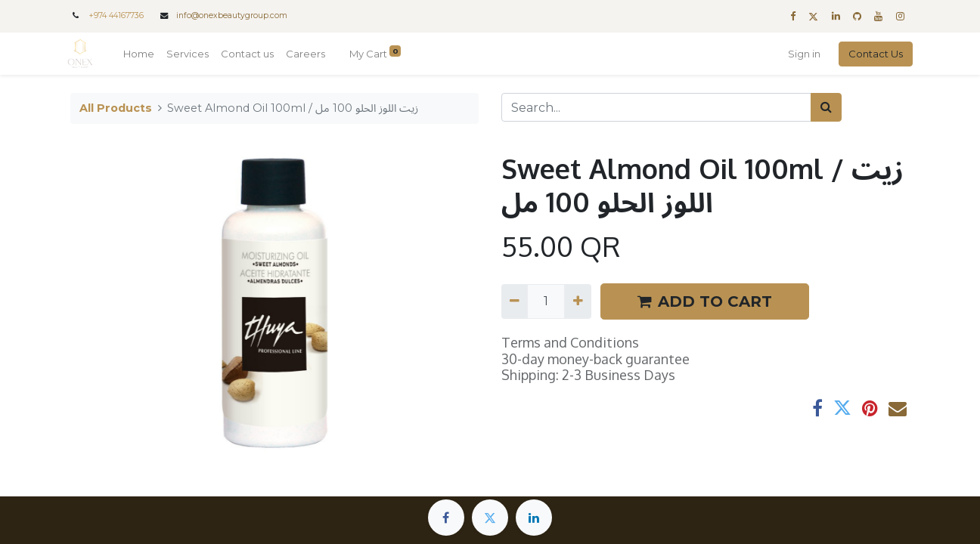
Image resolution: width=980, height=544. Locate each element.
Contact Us (873, 54)
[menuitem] (142, 54)
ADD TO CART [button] (705, 301)
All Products (116, 108)
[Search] (826, 107)
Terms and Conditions (570, 342)
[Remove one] (515, 301)
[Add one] (577, 301)
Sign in (801, 54)
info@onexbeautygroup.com (232, 15)
